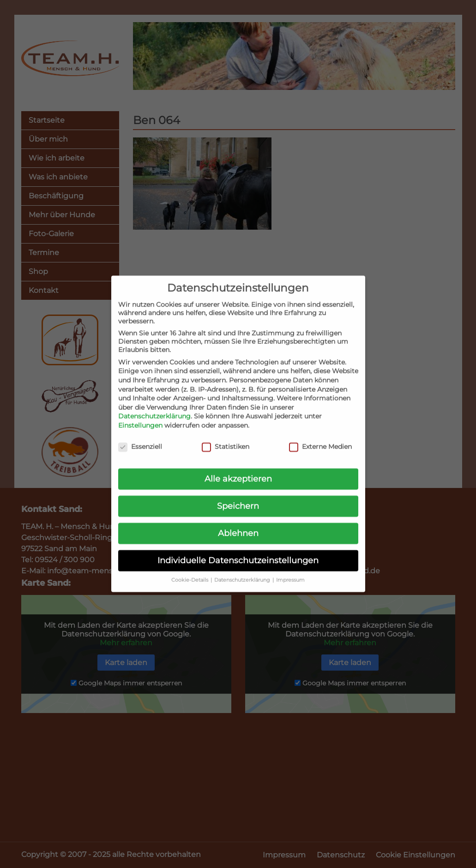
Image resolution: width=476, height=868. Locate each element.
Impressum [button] (290, 571)
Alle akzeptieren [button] (238, 470)
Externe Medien (320, 438)
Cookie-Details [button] (190, 571)
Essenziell (140, 438)
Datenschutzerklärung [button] (243, 571)
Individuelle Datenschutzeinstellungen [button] (238, 551)
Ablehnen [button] (238, 524)
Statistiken (226, 438)
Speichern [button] (238, 497)
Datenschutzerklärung (154, 407)
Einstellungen (140, 416)
